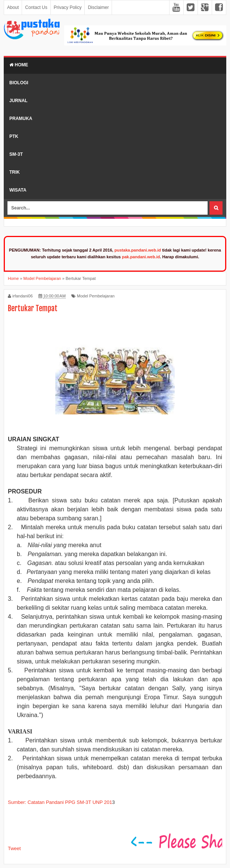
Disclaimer (98, 7)
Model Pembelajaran (96, 296)
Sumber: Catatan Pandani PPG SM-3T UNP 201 (60, 802)
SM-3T (16, 154)
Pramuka (21, 119)
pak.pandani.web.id (141, 257)
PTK (14, 136)
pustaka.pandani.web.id (138, 250)
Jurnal (18, 101)
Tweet (14, 848)
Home (19, 65)
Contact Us (36, 7)
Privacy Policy (68, 7)
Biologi (19, 83)
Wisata (18, 190)
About (13, 7)
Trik (15, 172)
